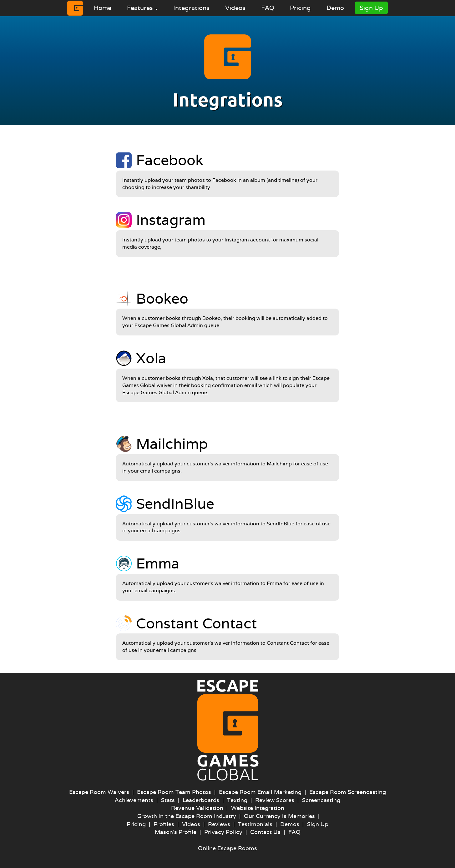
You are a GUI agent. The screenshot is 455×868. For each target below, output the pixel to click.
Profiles (164, 824)
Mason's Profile (176, 832)
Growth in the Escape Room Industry (187, 816)
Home (103, 8)
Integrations (191, 8)
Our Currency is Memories (279, 816)
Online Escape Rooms (227, 848)
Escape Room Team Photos (174, 792)
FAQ (268, 8)
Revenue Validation (197, 808)
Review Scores (275, 800)
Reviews (219, 824)
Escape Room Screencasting (348, 792)
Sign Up (371, 8)
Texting (237, 800)
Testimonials (255, 824)
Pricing (300, 8)
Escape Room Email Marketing (260, 792)
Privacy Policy (223, 832)
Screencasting (321, 800)
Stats (168, 800)
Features (142, 8)
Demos (290, 824)
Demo (335, 8)
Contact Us (265, 832)
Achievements (134, 800)
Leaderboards (201, 800)
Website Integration (258, 808)
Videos (235, 8)
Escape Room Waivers (99, 792)
